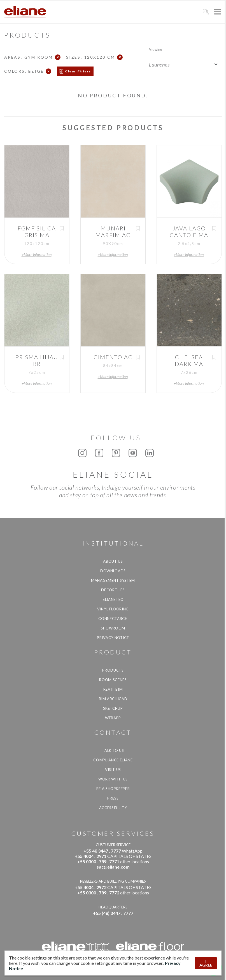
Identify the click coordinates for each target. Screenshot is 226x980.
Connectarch (113, 619)
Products (113, 670)
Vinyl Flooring (113, 609)
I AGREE (206, 963)
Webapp (113, 718)
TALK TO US (113, 750)
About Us (113, 561)
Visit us (113, 770)
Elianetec (113, 599)
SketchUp (113, 708)
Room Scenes (113, 680)
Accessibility (113, 808)
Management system (113, 580)
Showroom (113, 628)
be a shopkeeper (113, 789)
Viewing (156, 49)
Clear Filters (78, 71)
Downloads (113, 571)
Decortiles (113, 590)
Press (113, 798)
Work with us (113, 779)
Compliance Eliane (113, 760)
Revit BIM (113, 689)
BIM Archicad (113, 699)
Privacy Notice (113, 638)
